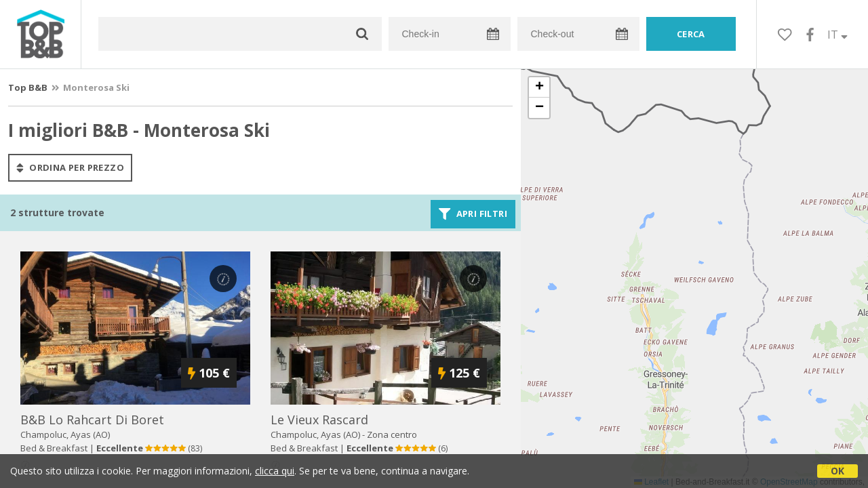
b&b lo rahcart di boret (92, 420)
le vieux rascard (319, 420)
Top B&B (28, 87)
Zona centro (392, 434)
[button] (539, 87)
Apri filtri (473, 214)
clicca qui (275, 471)
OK (837, 471)
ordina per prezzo (70, 167)
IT (837, 35)
